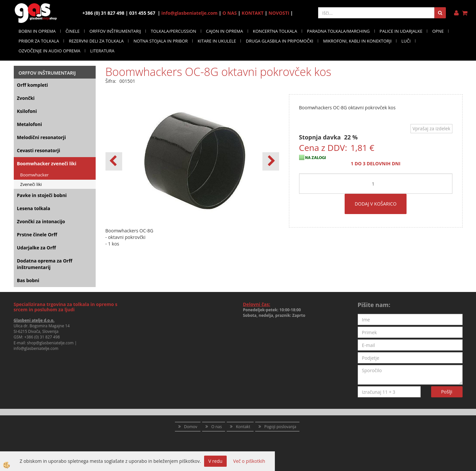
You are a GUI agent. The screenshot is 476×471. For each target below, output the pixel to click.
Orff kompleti (33, 85)
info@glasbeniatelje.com (190, 13)
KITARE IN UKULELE (217, 41)
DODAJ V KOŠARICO (376, 204)
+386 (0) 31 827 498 (42, 337)
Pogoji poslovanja (280, 427)
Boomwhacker (35, 175)
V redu (215, 461)
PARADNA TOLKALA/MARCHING (338, 31)
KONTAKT (253, 13)
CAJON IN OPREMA (225, 31)
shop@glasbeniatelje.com (50, 343)
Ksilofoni (27, 111)
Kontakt (243, 427)
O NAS (230, 13)
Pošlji (447, 392)
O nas (217, 427)
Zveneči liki (31, 184)
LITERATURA (102, 51)
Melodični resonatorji (41, 137)
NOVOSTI (279, 13)
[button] (271, 161)
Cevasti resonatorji (39, 150)
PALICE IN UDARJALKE (401, 31)
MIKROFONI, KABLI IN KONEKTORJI (357, 41)
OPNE (438, 31)
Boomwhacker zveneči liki (47, 163)
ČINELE (73, 31)
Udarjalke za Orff (37, 248)
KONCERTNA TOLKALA (275, 31)
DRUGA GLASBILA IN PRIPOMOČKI (279, 41)
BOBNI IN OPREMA (37, 31)
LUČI (406, 41)
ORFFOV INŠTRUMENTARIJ (115, 31)
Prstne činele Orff (37, 235)
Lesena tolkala (34, 208)
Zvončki (26, 98)
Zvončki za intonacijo (41, 221)
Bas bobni (28, 280)
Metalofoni (30, 124)
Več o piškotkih (249, 461)
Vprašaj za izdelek (431, 128)
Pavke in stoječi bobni (42, 195)
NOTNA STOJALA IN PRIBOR (161, 41)
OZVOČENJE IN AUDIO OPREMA (50, 51)
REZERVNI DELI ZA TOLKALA (96, 41)
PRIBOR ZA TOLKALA (39, 41)
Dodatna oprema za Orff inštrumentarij (45, 264)
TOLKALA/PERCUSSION (173, 31)
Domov (191, 427)
